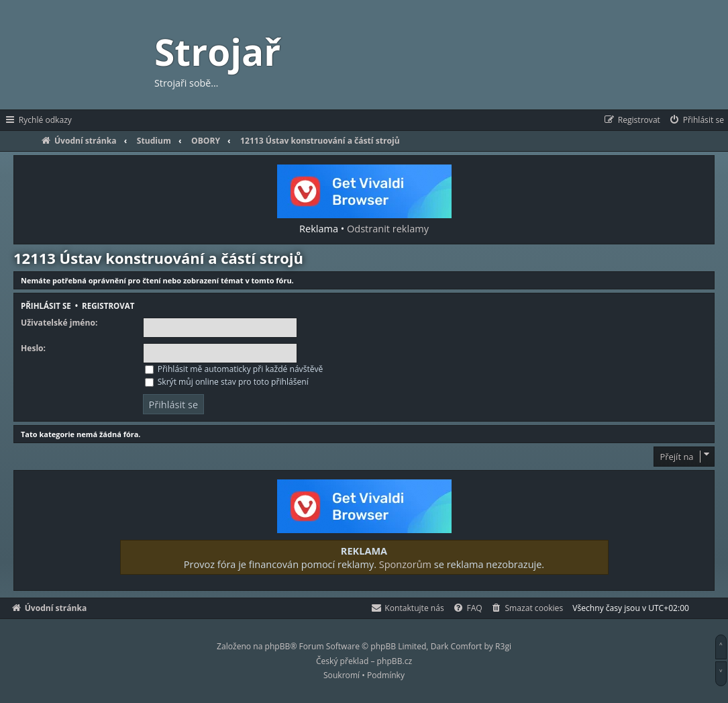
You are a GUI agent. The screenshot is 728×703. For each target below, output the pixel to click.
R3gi (503, 646)
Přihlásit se (46, 306)
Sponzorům (405, 564)
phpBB (278, 646)
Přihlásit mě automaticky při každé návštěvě (234, 369)
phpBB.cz (395, 661)
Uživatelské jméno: (59, 323)
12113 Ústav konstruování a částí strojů (158, 258)
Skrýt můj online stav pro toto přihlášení (227, 382)
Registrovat (108, 306)
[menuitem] (696, 120)
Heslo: (33, 348)
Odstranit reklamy (388, 228)
